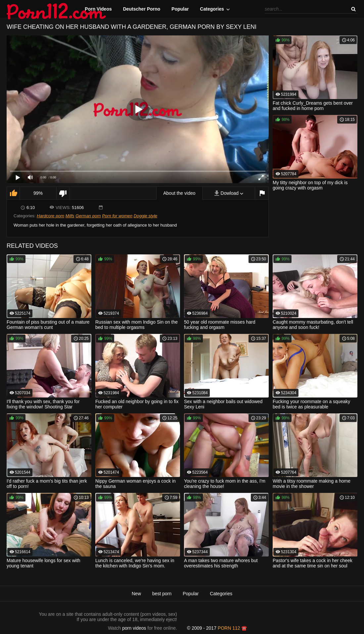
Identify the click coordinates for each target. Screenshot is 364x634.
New (136, 594)
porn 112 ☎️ (232, 628)
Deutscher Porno (142, 9)
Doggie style (146, 216)
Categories (212, 9)
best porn (162, 594)
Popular (180, 9)
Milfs (70, 216)
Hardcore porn (50, 216)
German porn (88, 216)
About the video (179, 193)
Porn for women (117, 216)
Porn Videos (98, 9)
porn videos (134, 628)
